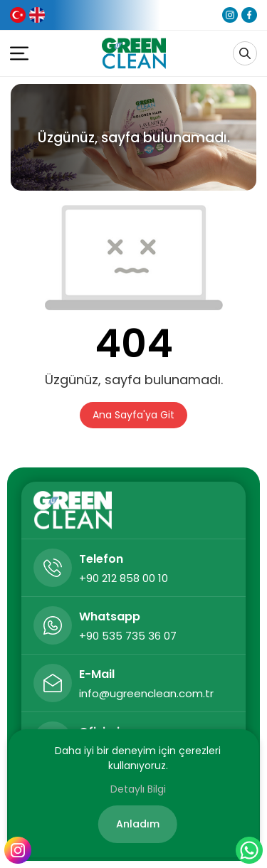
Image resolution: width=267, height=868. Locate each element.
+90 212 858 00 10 (124, 578)
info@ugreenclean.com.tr (146, 693)
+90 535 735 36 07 (128, 636)
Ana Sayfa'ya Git (133, 415)
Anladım (138, 824)
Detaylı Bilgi (138, 789)
